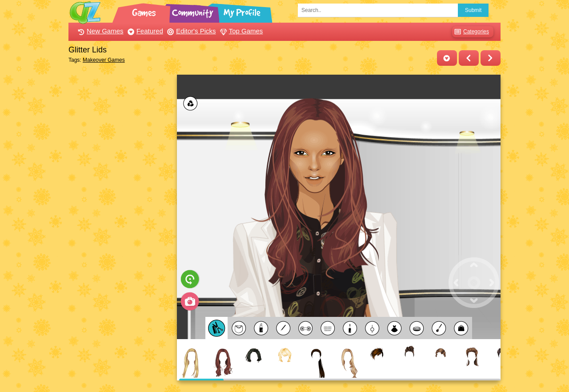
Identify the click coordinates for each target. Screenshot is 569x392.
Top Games (240, 31)
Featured (144, 31)
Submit (473, 10)
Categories (471, 32)
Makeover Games (104, 60)
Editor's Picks (190, 31)
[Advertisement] (120, 208)
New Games (100, 31)
